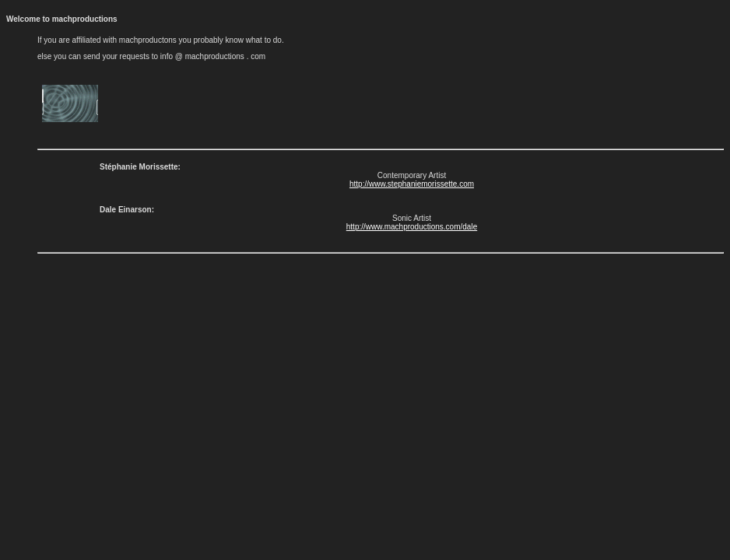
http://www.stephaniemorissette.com (412, 184)
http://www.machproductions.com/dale (412, 227)
